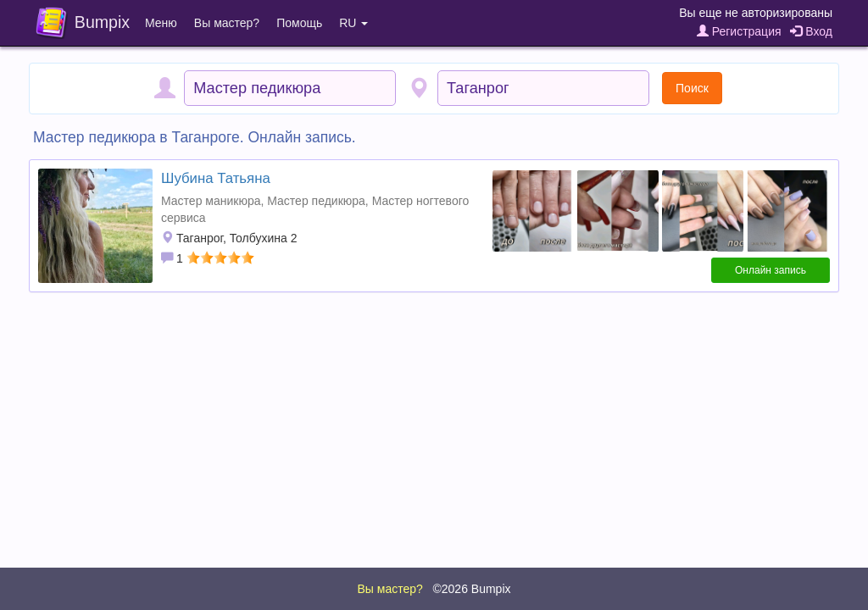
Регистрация (739, 31)
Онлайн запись (771, 270)
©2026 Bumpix (471, 589)
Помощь (299, 23)
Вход (811, 31)
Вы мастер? (227, 23)
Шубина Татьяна (216, 178)
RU (353, 23)
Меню (161, 23)
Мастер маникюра (211, 201)
